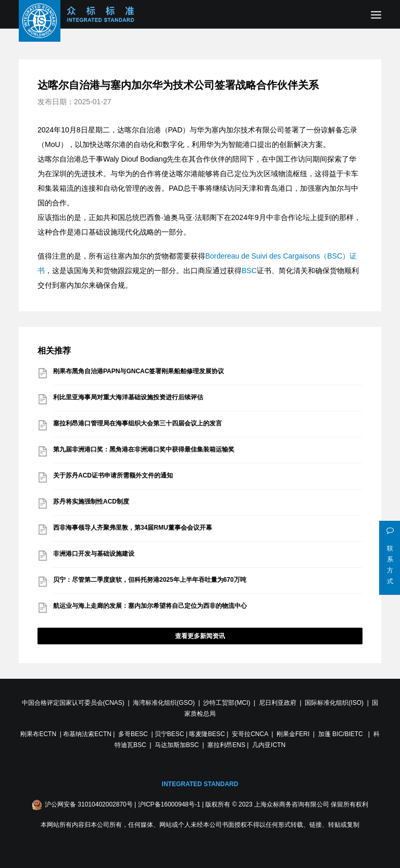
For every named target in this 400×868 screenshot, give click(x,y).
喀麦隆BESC (207, 734)
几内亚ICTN (269, 745)
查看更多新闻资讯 (200, 636)
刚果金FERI (293, 734)
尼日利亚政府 (278, 703)
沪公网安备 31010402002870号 (89, 804)
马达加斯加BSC (177, 745)
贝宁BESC (170, 734)
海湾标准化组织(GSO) (164, 703)
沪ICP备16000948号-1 (169, 804)
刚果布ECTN (38, 734)
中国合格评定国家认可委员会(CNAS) (73, 703)
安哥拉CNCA (250, 734)
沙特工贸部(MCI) (227, 703)
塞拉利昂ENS (226, 745)
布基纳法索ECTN (87, 734)
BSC (249, 271)
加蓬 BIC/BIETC (341, 734)
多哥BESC (133, 734)
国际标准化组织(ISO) (334, 703)
